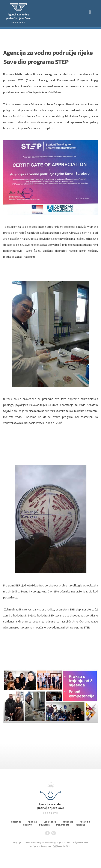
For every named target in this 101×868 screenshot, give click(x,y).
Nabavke (28, 825)
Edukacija (44, 825)
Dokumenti (63, 825)
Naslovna (16, 822)
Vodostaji (68, 822)
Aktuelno (85, 822)
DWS (55, 846)
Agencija (33, 822)
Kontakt (80, 825)
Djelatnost (50, 822)
